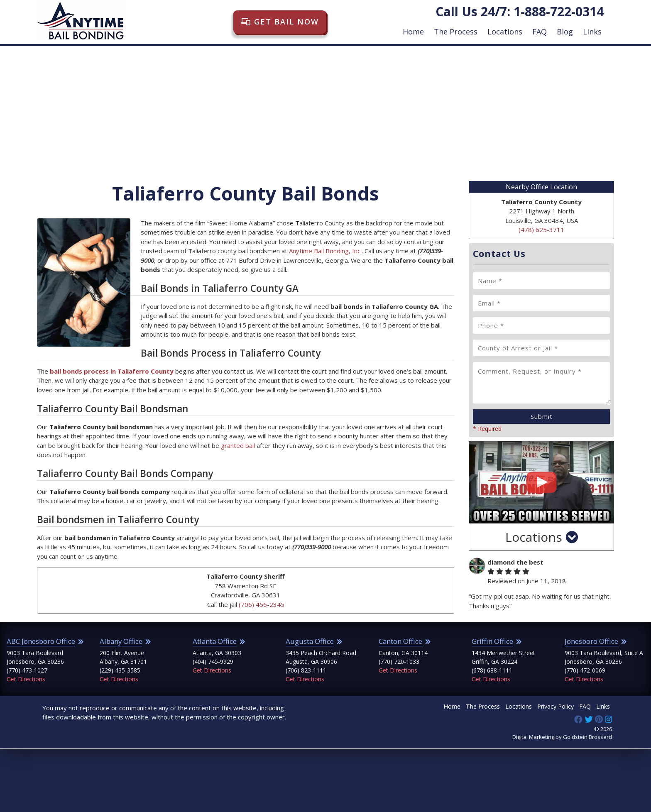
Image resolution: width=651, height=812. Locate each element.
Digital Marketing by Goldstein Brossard (562, 737)
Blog (565, 32)
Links (592, 32)
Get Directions (26, 679)
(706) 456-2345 (262, 604)
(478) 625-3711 (541, 230)
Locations (505, 32)
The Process (456, 32)
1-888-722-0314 (559, 11)
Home (413, 32)
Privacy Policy (556, 706)
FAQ (540, 32)
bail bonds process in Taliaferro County (112, 371)
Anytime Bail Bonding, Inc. (325, 251)
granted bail (238, 445)
